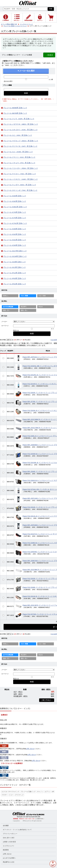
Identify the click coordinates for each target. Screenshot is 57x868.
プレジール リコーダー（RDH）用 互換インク (21, 168)
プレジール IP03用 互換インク (15, 278)
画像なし (6, 296)
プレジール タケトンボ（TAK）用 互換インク (20, 190)
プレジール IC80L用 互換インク (15, 207)
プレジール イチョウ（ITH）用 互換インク (19, 163)
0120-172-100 (24, 817)
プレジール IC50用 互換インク (15, 245)
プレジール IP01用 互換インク (15, 284)
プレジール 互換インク (28, 792)
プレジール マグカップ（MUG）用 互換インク (21, 141)
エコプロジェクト (9, 846)
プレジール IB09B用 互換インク (15, 108)
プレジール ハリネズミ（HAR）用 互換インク (20, 179)
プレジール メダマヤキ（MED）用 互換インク (21, 124)
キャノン (40, 792)
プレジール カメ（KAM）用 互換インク (18, 152)
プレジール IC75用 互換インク (15, 218)
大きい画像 (42, 296)
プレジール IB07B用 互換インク (15, 113)
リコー (11, 795)
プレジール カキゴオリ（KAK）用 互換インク (20, 130)
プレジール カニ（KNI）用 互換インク (18, 135)
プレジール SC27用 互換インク (15, 251)
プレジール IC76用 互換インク (15, 212)
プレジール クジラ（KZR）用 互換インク (19, 119)
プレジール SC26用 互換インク (15, 256)
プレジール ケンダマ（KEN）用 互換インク (20, 185)
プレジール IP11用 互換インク (15, 273)
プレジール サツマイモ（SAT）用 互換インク (20, 146)
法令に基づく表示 (9, 838)
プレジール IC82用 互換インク (15, 201)
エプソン (48, 792)
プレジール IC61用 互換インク (15, 240)
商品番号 (24, 307)
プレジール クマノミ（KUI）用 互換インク (19, 157)
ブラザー (4, 795)
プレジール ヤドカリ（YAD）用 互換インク (20, 174)
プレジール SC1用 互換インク (14, 267)
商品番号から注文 (9, 862)
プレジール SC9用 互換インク (14, 262)
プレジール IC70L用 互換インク (15, 223)
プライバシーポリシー (10, 834)
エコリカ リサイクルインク (10, 792)
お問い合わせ (30, 749)
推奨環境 (6, 850)
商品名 (41, 307)
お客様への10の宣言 (9, 842)
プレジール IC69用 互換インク (15, 229)
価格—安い (7, 310)
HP (53, 792)
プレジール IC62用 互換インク (15, 234)
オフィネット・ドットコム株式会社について (17, 830)
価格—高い (24, 310)
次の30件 (54, 340)
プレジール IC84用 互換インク (15, 196)
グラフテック (19, 795)
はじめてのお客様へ (9, 858)
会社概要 (6, 826)
